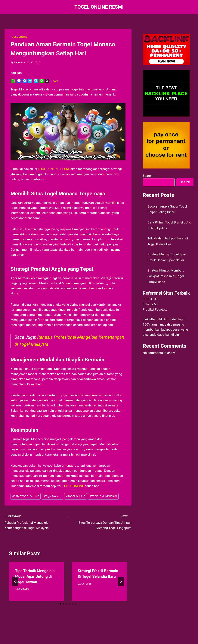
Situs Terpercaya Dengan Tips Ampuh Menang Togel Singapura (101, 522)
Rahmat (18, 62)
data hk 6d (150, 304)
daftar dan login (174, 319)
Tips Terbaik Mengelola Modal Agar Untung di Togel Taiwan (35, 576)
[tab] (60, 604)
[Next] (121, 581)
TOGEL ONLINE (19, 37)
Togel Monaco (53, 496)
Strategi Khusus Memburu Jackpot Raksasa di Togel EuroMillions (166, 276)
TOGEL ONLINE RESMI (54, 169)
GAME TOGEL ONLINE (26, 496)
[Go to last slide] (15, 581)
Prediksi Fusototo (155, 309)
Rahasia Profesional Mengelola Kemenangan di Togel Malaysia (35, 522)
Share (55, 81)
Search (148, 176)
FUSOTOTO (151, 299)
